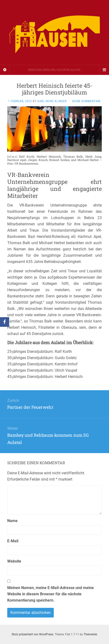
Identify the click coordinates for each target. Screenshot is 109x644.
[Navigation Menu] (104, 70)
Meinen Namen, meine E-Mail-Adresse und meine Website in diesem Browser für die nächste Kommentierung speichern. (51, 594)
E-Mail (13, 541)
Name (12, 521)
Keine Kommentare (87, 101)
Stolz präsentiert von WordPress (32, 634)
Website (14, 561)
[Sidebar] (5, 70)
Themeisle (90, 634)
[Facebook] (5, 322)
